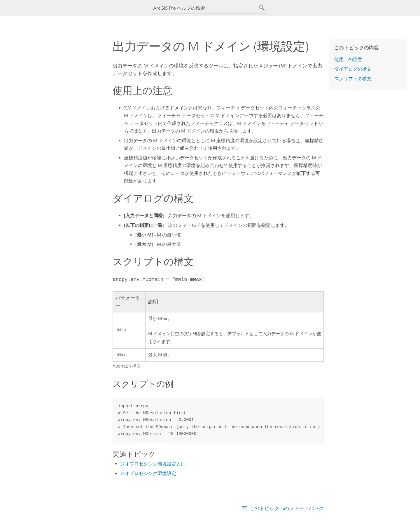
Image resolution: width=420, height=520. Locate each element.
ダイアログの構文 (353, 69)
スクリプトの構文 (353, 79)
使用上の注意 (348, 59)
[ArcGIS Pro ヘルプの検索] (204, 8)
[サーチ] (262, 8)
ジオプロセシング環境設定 (148, 473)
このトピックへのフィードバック (287, 508)
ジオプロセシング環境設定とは (153, 464)
